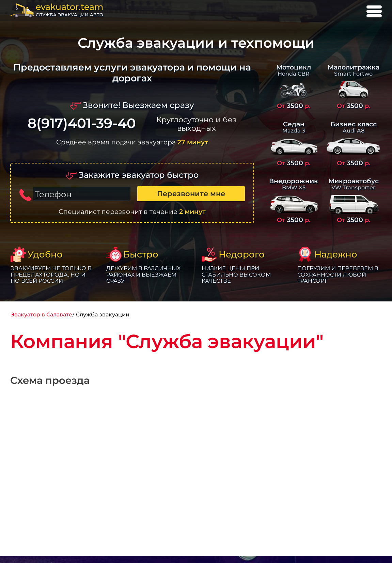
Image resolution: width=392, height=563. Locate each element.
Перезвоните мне (191, 194)
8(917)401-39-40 (82, 123)
